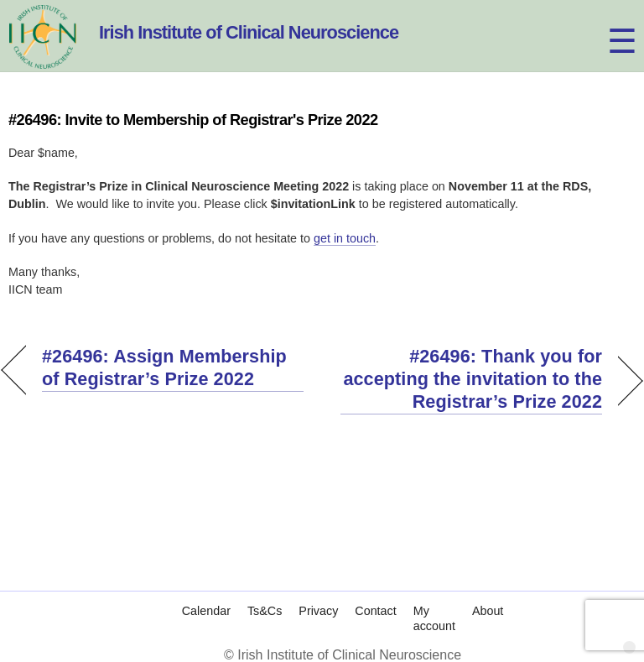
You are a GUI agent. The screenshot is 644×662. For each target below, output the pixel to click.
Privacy (318, 611)
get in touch (345, 238)
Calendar (206, 611)
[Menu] (607, 23)
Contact (375, 611)
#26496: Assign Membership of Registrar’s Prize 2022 (164, 367)
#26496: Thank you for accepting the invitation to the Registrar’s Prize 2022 (471, 379)
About (488, 611)
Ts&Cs (265, 611)
